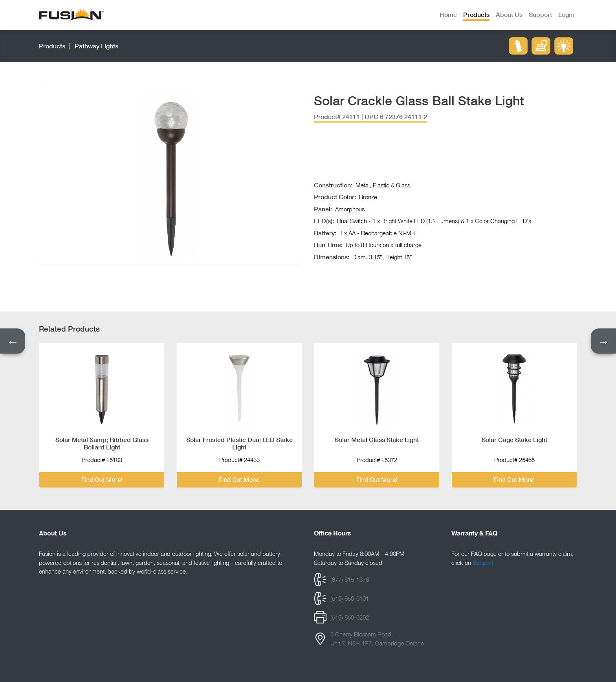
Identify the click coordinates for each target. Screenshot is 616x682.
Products (52, 46)
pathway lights (96, 46)
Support (483, 563)
